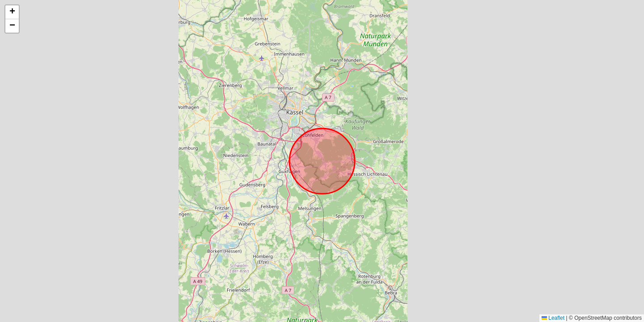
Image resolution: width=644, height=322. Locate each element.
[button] (12, 12)
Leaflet (553, 318)
